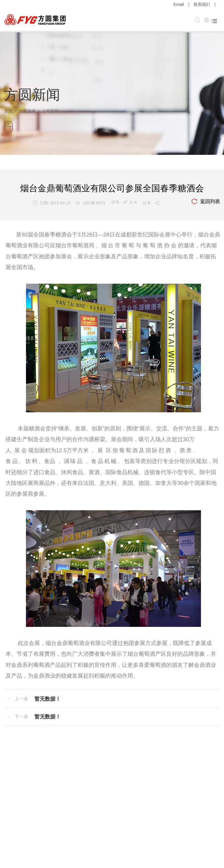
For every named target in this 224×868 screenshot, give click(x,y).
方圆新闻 (27, 110)
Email (179, 4)
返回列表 (205, 200)
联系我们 (202, 4)
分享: (151, 201)
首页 (8, 110)
